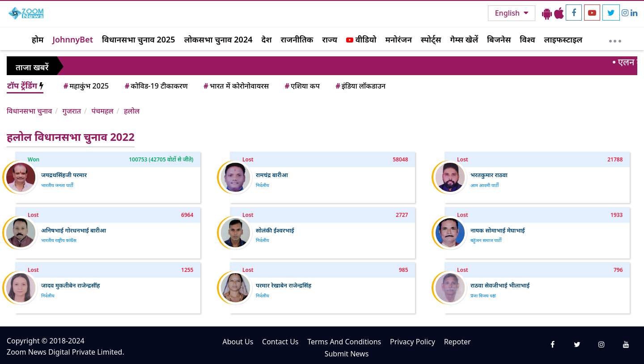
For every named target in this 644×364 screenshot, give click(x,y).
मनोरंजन (399, 39)
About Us (238, 342)
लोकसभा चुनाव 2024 (218, 39)
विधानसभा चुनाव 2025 (139, 39)
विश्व (527, 39)
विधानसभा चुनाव (29, 111)
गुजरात (72, 111)
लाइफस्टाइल (563, 39)
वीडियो (361, 39)
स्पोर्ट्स (431, 39)
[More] (615, 39)
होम (38, 39)
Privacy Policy (413, 342)
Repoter (458, 342)
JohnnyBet (73, 39)
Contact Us (280, 342)
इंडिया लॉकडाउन (360, 86)
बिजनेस (499, 39)
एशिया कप (302, 86)
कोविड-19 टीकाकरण (156, 86)
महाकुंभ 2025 (85, 86)
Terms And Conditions (344, 342)
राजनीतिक (297, 39)
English (508, 13)
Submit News (347, 354)
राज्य (330, 39)
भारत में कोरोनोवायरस (235, 86)
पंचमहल (102, 111)
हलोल (132, 111)
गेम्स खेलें (464, 39)
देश (266, 39)
